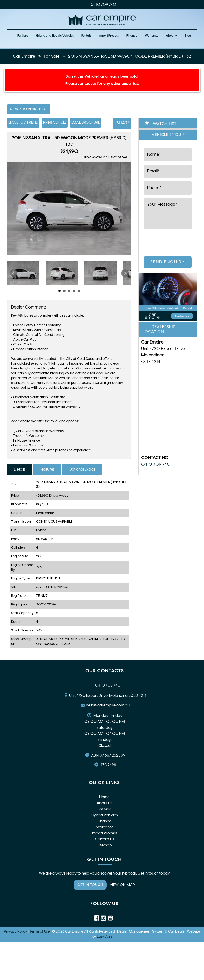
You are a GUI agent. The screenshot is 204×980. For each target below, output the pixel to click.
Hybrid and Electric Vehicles (55, 36)
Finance (132, 36)
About (172, 36)
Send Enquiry (168, 262)
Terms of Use (40, 931)
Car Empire (24, 56)
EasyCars (104, 936)
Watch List (165, 124)
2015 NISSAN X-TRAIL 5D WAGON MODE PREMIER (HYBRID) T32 (130, 56)
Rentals (86, 36)
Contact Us (105, 839)
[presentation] (164, 242)
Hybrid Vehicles (105, 815)
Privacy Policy (16, 931)
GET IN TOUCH (90, 885)
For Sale (23, 36)
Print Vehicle (55, 122)
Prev (13, 273)
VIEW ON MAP (122, 885)
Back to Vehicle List (29, 109)
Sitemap (105, 845)
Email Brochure (86, 122)
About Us (104, 803)
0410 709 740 (103, 4)
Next (125, 273)
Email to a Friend (23, 122)
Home (104, 797)
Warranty (152, 36)
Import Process (109, 36)
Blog (188, 36)
